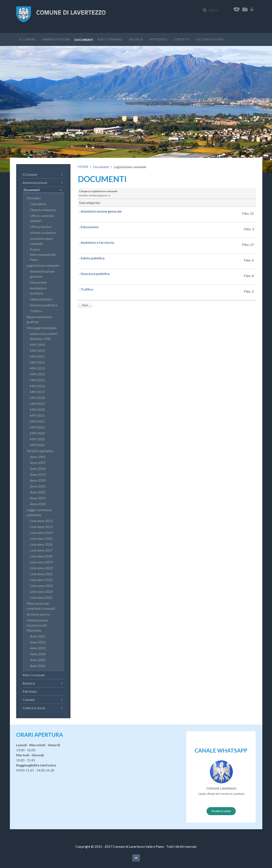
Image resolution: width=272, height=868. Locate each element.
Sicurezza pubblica (95, 274)
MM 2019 (37, 404)
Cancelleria (38, 204)
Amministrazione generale (101, 211)
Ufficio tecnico (41, 227)
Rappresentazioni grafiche (39, 319)
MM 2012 (37, 362)
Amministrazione (56, 39)
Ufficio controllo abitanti (42, 218)
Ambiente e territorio (97, 242)
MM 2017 (37, 392)
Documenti (84, 40)
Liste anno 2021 (41, 574)
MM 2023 (37, 427)
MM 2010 (37, 350)
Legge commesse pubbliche (39, 512)
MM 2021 (37, 415)
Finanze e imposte (43, 210)
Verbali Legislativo (40, 451)
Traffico (87, 289)
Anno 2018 (38, 468)
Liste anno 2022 (41, 580)
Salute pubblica (93, 258)
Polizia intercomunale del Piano (43, 254)
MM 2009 (37, 345)
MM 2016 (37, 386)
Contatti (181, 39)
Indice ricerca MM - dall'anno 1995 (44, 336)
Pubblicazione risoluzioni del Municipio (37, 625)
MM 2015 (37, 380)
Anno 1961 (38, 457)
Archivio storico (38, 614)
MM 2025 (37, 439)
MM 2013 (37, 368)
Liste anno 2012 (41, 521)
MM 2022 (37, 421)
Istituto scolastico (43, 232)
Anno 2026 (38, 666)
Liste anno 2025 (41, 597)
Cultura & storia (210, 39)
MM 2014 (37, 374)
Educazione (90, 227)
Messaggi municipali (42, 328)
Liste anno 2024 (41, 591)
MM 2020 (37, 409)
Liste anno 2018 (41, 556)
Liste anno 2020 (41, 568)
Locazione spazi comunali (41, 241)
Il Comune (27, 39)
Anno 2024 (38, 504)
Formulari (34, 198)
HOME (83, 167)
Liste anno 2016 (41, 544)
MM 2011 (37, 356)
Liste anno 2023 (41, 586)
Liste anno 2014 (41, 532)
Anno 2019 (38, 474)
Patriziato (158, 39)
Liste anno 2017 (41, 550)
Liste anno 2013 (41, 527)
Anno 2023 (38, 498)
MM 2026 (37, 445)
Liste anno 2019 (41, 562)
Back (85, 305)
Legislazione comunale (43, 265)
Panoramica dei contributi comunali (41, 606)
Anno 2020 (38, 480)
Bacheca (136, 39)
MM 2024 (37, 433)
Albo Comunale (110, 39)
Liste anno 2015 (41, 538)
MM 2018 (37, 398)
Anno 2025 (38, 660)
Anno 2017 (38, 463)
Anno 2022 (38, 492)
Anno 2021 (38, 486)
